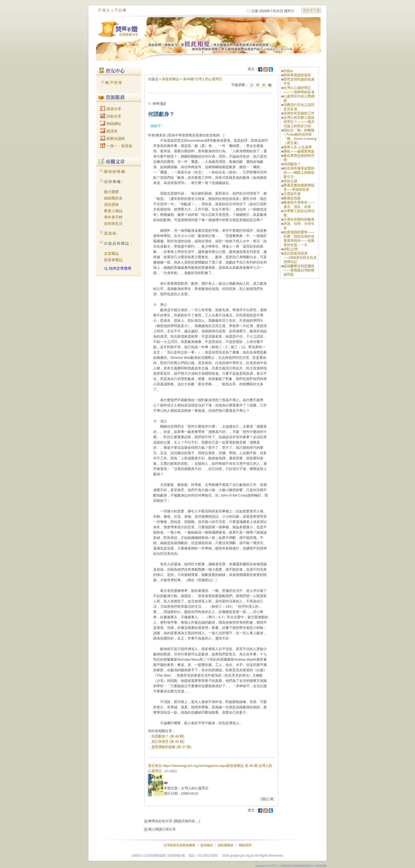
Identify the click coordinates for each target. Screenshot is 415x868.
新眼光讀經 (112, 138)
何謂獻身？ (292, 164)
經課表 (109, 131)
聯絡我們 (245, 845)
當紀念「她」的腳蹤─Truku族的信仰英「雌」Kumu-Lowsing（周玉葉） (300, 137)
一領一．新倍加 (116, 146)
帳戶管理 (114, 83)
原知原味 (111, 204)
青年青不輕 (113, 217)
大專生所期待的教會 (301, 219)
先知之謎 (290, 181)
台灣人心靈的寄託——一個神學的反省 (299, 90)
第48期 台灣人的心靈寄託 (203, 79)
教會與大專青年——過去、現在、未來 (299, 205)
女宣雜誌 (111, 253)
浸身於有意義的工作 (299, 113)
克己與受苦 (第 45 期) (168, 742)
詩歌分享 (111, 116)
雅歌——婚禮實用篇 (299, 151)
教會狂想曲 (292, 198)
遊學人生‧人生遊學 (298, 147)
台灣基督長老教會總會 (179, 845)
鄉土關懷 (111, 192)
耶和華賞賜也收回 (297, 75)
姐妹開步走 (113, 198)
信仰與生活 (113, 223)
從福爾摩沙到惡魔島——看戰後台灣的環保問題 (299, 270)
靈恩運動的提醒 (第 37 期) (171, 747)
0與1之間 (290, 249)
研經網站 (111, 124)
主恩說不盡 (292, 194)
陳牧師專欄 (115, 172)
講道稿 (110, 233)
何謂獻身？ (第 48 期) (168, 736)
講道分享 (111, 109)
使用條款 (207, 845)
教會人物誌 (113, 211)
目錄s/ (288, 71)
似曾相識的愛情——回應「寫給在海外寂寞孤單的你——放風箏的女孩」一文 (299, 238)
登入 (106, 10)
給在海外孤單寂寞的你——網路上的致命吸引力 (299, 173)
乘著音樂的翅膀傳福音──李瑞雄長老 (299, 187)
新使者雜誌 (113, 260)
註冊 (123, 10)
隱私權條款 (226, 845)
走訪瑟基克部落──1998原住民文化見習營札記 (300, 258)
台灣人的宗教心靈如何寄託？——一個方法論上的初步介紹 (299, 122)
